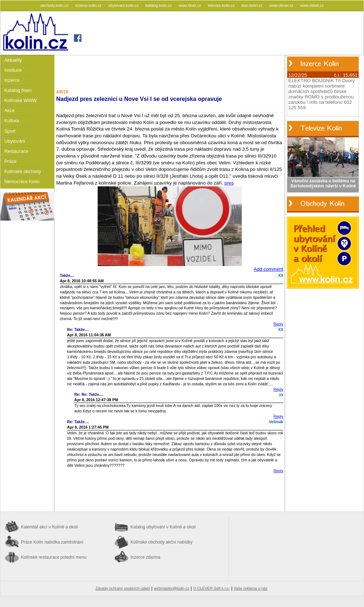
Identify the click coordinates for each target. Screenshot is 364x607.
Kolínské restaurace (54, 557)
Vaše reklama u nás (251, 588)
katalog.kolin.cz (159, 5)
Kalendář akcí (50, 527)
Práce (10, 161)
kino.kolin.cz (252, 5)
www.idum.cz (190, 5)
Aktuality (13, 60)
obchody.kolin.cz (55, 5)
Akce (10, 110)
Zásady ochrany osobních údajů (123, 588)
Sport (10, 131)
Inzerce (12, 80)
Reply (278, 324)
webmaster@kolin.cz (172, 588)
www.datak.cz (312, 5)
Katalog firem (18, 90)
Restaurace (16, 151)
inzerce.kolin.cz (89, 5)
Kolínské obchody (23, 171)
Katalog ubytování (163, 527)
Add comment (268, 269)
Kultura (12, 121)
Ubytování (15, 141)
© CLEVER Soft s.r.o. (211, 588)
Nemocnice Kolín (22, 181)
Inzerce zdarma (145, 557)
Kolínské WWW (21, 100)
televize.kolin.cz (222, 5)
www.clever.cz (282, 5)
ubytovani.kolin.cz (124, 5)
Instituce (13, 70)
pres (229, 183)
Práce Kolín (52, 542)
